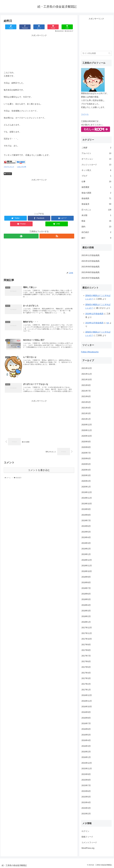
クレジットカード (96, 165)
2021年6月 (86, 396)
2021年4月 (86, 408)
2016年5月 (86, 735)
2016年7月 (86, 723)
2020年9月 (86, 442)
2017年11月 (87, 633)
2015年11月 (87, 769)
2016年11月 (87, 701)
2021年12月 (87, 368)
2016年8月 (86, 718)
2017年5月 (86, 667)
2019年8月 (86, 515)
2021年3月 (86, 413)
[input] (96, 53)
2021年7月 (86, 391)
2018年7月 (86, 588)
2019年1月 (86, 554)
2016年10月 (87, 707)
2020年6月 (86, 459)
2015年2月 (86, 814)
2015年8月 (86, 780)
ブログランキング (9, 167)
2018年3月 (86, 611)
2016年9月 (86, 712)
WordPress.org (88, 848)
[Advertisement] (39, 52)
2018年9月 (86, 577)
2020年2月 (86, 481)
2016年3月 (86, 746)
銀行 (96, 238)
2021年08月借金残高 (91, 272)
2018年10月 (87, 571)
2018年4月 (86, 605)
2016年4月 (86, 740)
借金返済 (8, 174)
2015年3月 (86, 808)
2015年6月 (86, 791)
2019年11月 (87, 498)
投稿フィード (87, 837)
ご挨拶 (96, 148)
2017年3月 (86, 678)
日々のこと (96, 210)
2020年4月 (86, 470)
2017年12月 (87, 628)
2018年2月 (86, 616)
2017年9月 (86, 645)
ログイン (85, 831)
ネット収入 (96, 170)
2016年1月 (86, 757)
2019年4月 (86, 537)
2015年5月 (86, 797)
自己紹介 (96, 232)
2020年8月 (86, 447)
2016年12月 (87, 695)
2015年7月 (86, 785)
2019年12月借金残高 (94, 314)
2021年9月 (86, 385)
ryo (108, 323)
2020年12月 (87, 425)
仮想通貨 (96, 187)
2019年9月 (86, 509)
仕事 (96, 182)
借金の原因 (96, 193)
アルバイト (96, 153)
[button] (109, 53)
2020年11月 (87, 430)
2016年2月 (86, 752)
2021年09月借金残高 (91, 267)
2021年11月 (87, 374)
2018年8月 (86, 583)
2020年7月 (86, 453)
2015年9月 (86, 774)
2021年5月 (86, 402)
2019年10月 (87, 504)
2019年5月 (86, 532)
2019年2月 (86, 549)
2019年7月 (86, 521)
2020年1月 (86, 487)
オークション (96, 159)
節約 (96, 227)
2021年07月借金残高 (91, 278)
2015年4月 (86, 802)
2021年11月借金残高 (91, 255)
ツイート (85, 114)
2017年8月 (86, 650)
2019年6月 (86, 526)
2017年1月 (86, 690)
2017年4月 (86, 673)
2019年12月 (87, 492)
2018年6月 (86, 594)
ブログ (96, 176)
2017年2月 (86, 684)
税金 (96, 221)
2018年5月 (86, 599)
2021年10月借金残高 (91, 261)
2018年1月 (86, 622)
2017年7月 (86, 656)
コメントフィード (89, 842)
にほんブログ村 (22, 167)
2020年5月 (86, 464)
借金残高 (96, 198)
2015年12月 (87, 763)
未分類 (96, 215)
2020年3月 (86, 475)
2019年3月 (86, 543)
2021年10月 (87, 380)
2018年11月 (87, 566)
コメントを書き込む (39, 470)
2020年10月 (87, 436)
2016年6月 (86, 729)
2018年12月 (87, 560)
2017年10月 (87, 639)
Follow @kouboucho (90, 352)
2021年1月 (86, 419)
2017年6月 (86, 661)
